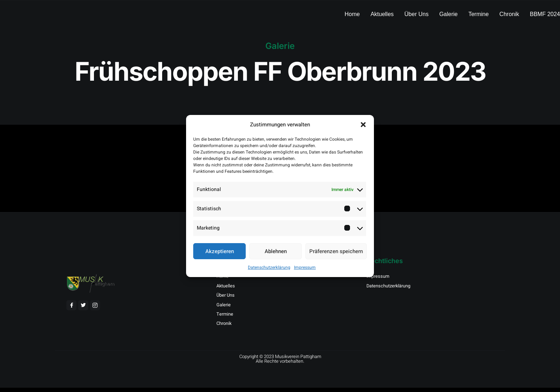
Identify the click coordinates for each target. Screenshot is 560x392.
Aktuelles (382, 14)
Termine (478, 14)
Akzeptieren (220, 251)
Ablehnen (276, 251)
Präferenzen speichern (336, 251)
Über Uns (416, 14)
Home (352, 14)
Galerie (449, 14)
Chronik (509, 14)
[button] (363, 125)
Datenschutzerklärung (269, 267)
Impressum (305, 267)
